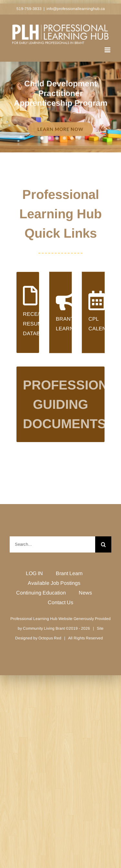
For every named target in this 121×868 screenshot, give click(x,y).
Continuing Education (41, 593)
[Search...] (52, 544)
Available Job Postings (54, 583)
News (85, 593)
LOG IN (34, 573)
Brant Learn (69, 573)
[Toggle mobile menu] (108, 50)
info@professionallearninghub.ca (76, 9)
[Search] (103, 544)
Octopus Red (50, 638)
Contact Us (60, 602)
